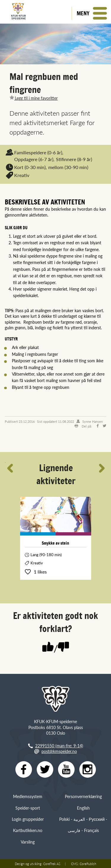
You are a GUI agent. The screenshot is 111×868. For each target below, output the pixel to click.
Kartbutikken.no (28, 830)
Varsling (28, 842)
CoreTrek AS (52, 864)
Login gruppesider (28, 819)
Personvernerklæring (83, 796)
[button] (91, 13)
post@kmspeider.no (59, 751)
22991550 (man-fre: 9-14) (59, 746)
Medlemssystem (28, 796)
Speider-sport (28, 808)
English (83, 808)
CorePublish (88, 864)
